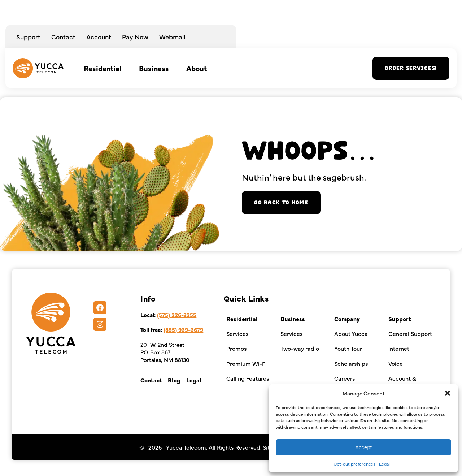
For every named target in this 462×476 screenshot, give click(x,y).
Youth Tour (348, 348)
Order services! (411, 68)
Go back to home (281, 203)
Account (99, 37)
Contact (63, 37)
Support (28, 37)
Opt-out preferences (354, 464)
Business (154, 68)
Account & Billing (402, 382)
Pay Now (135, 37)
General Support (410, 333)
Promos (237, 348)
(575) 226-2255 (177, 315)
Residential (103, 68)
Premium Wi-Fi (247, 363)
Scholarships (351, 363)
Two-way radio (300, 348)
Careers (345, 378)
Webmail (172, 37)
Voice (396, 363)
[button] (448, 393)
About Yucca (351, 333)
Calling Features (248, 378)
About (197, 68)
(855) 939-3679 (183, 330)
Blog (174, 380)
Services (237, 333)
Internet (399, 348)
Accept (363, 447)
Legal (384, 464)
